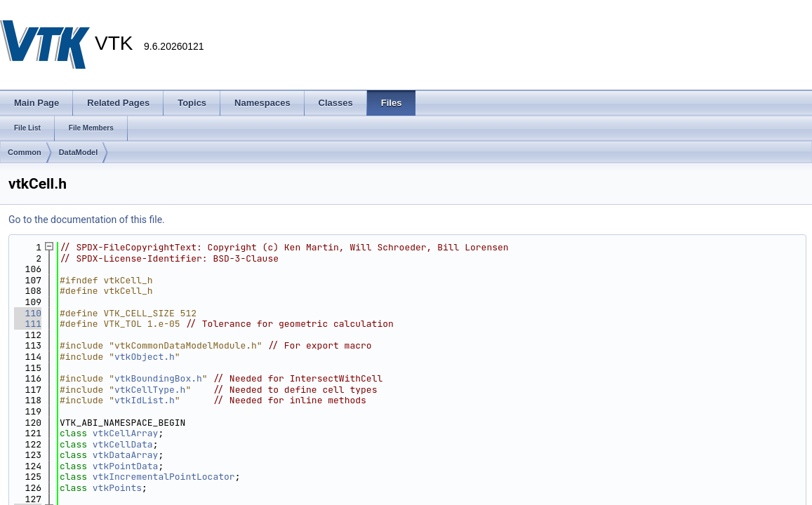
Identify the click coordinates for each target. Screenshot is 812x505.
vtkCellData (123, 444)
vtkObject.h (145, 357)
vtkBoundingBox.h (158, 378)
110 (28, 313)
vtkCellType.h (150, 390)
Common (25, 152)
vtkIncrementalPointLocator (164, 477)
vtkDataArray (126, 455)
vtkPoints (117, 488)
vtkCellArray (126, 433)
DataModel (79, 152)
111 (28, 324)
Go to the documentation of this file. (87, 220)
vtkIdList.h (145, 400)
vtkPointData (126, 466)
